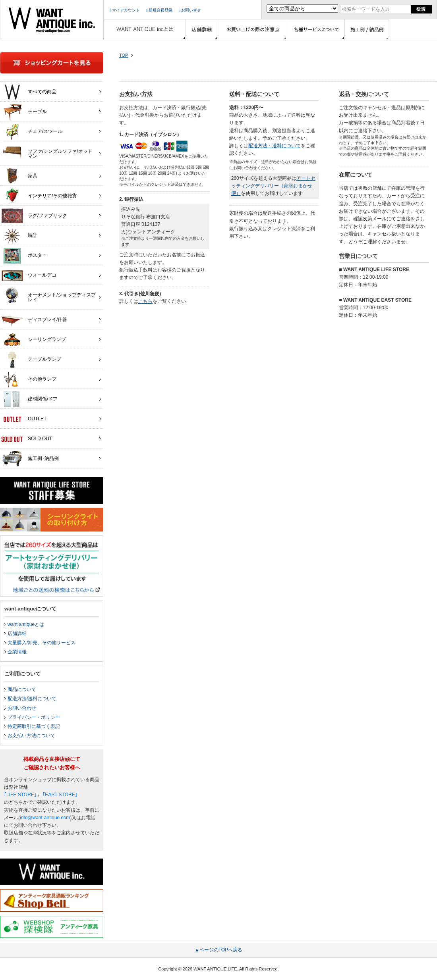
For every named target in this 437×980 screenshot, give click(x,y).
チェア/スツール (32, 132)
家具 (19, 176)
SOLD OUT (27, 439)
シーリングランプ (34, 340)
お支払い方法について (31, 735)
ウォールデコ (29, 275)
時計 (19, 236)
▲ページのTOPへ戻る (218, 950)
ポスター (24, 256)
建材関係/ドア (29, 399)
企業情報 (17, 652)
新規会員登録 (159, 10)
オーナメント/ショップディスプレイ (48, 295)
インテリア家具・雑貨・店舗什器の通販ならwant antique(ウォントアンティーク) (52, 20)
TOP (124, 55)
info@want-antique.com (45, 818)
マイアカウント (125, 10)
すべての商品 (29, 92)
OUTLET (24, 419)
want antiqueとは (26, 624)
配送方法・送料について (275, 146)
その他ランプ (29, 379)
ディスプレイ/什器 (34, 320)
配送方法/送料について (32, 699)
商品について (22, 689)
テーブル (24, 112)
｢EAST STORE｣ (60, 795)
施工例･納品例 (30, 459)
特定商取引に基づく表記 (34, 726)
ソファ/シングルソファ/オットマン (47, 152)
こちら (145, 301)
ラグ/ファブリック (34, 216)
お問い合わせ (22, 708)
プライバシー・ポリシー (34, 717)
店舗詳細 (17, 633)
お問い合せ (190, 10)
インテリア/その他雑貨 (39, 196)
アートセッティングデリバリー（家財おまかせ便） (273, 186)
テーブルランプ (31, 360)
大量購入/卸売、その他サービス (42, 643)
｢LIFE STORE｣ (20, 795)
